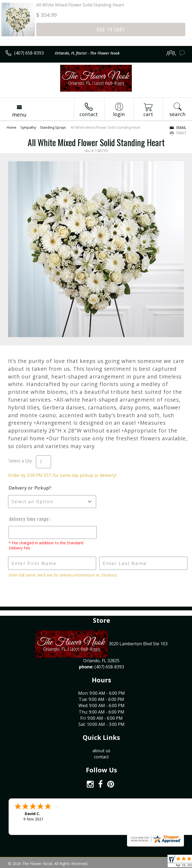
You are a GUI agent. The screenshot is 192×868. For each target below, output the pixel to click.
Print (178, 133)
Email (178, 127)
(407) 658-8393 (29, 53)
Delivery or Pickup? (30, 488)
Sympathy (28, 127)
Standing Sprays (53, 127)
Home (12, 127)
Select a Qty (20, 461)
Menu (19, 115)
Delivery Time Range (29, 519)
